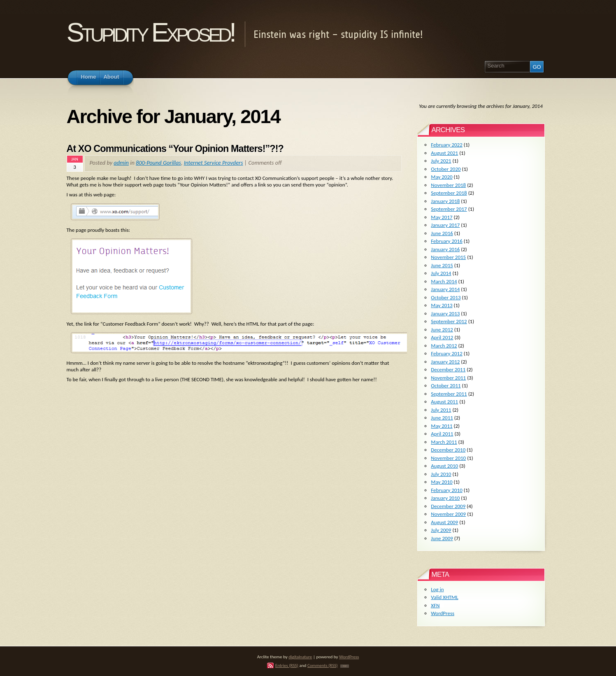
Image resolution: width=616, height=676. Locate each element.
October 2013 (446, 297)
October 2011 (446, 386)
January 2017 (445, 225)
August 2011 (444, 402)
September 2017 (449, 209)
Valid (444, 597)
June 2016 (442, 233)
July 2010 (441, 474)
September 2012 (449, 321)
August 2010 (444, 466)
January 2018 (445, 201)
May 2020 (442, 177)
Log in (437, 589)
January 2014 (445, 289)
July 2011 (441, 410)
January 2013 (445, 314)
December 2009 (448, 506)
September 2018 (449, 193)
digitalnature (300, 657)
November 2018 (448, 185)
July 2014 (441, 273)
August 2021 (444, 153)
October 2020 (446, 169)
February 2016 (446, 241)
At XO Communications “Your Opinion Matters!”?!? (175, 149)
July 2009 (441, 530)
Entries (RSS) (287, 665)
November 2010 (448, 458)
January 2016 (445, 249)
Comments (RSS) (323, 665)
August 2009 (444, 522)
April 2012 (442, 337)
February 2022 (446, 145)
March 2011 (444, 442)
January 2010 (445, 498)
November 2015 (448, 257)
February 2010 (446, 490)
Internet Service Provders (214, 163)
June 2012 (442, 330)
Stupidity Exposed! (150, 32)
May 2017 (442, 217)
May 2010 (442, 482)
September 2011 (449, 394)
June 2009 (442, 538)
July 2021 (441, 161)
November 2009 (448, 514)
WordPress (443, 613)
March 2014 (444, 281)
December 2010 (448, 450)
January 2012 (445, 362)
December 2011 (448, 369)
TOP (345, 666)
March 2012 (444, 346)
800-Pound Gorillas (158, 163)
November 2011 (448, 378)
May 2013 (442, 305)
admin (121, 163)
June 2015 (442, 265)
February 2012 (446, 353)
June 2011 (442, 418)
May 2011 (442, 426)
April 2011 (442, 434)
